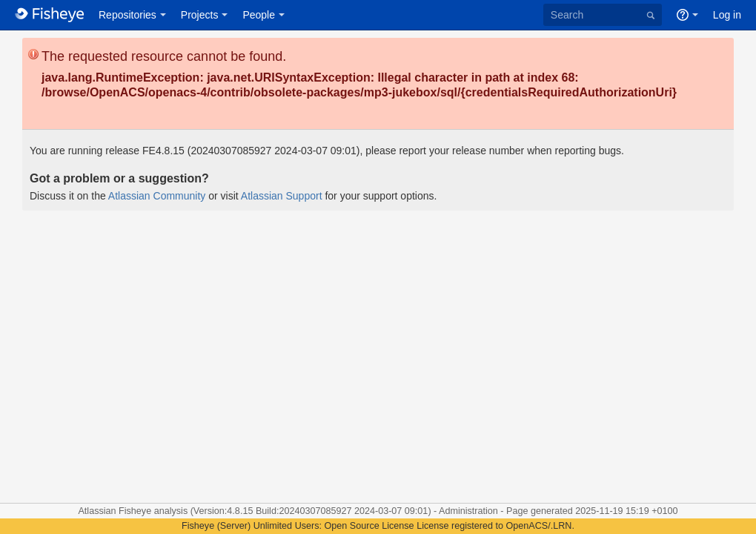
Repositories (127, 15)
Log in (727, 15)
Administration (468, 511)
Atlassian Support (282, 196)
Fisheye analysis (155, 511)
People (259, 15)
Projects (200, 15)
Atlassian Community (157, 196)
